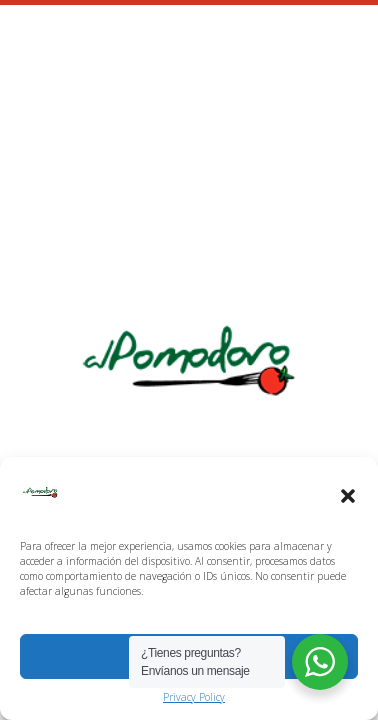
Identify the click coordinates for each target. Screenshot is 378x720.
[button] (348, 496)
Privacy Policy (194, 697)
